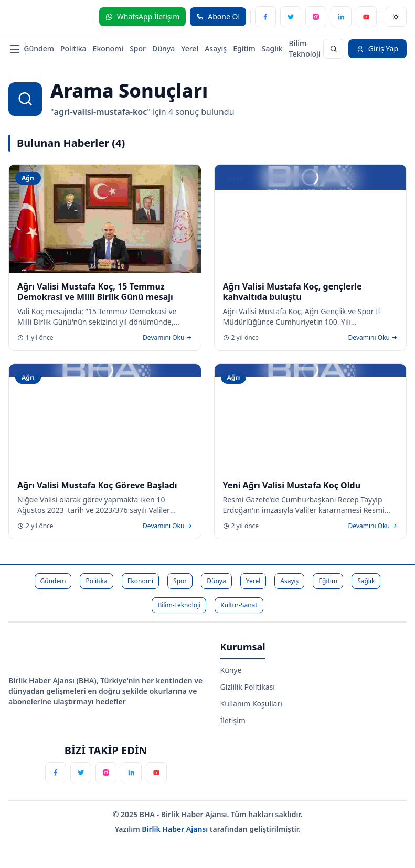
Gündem (39, 49)
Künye (231, 670)
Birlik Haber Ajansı (176, 829)
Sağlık (272, 49)
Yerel (190, 49)
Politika (73, 49)
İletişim (233, 720)
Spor (138, 49)
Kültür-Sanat (239, 605)
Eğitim (244, 49)
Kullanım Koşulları (251, 704)
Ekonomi (108, 49)
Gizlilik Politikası (248, 687)
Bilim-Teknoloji (305, 49)
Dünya (163, 49)
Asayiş (216, 49)
